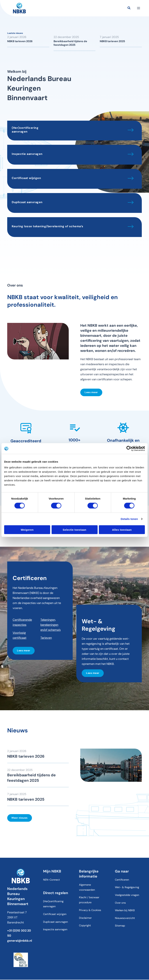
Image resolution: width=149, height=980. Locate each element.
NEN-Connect (52, 880)
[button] (128, 9)
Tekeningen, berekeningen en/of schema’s (51, 625)
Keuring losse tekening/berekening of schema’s (48, 226)
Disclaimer (85, 918)
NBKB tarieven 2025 (112, 41)
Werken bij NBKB (125, 911)
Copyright (85, 926)
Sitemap (120, 926)
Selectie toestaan (74, 530)
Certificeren (122, 880)
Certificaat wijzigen (26, 178)
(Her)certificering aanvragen (25, 130)
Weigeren (27, 530)
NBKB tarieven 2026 (20, 41)
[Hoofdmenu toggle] (138, 9)
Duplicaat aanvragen (27, 202)
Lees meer (91, 392)
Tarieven (46, 638)
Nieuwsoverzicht (125, 919)
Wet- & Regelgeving (127, 888)
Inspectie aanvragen (27, 154)
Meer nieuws (20, 818)
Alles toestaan (122, 530)
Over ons (120, 903)
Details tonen (129, 519)
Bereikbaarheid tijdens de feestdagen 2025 (70, 43)
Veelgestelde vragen (127, 895)
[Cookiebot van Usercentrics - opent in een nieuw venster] (129, 449)
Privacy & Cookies (90, 911)
